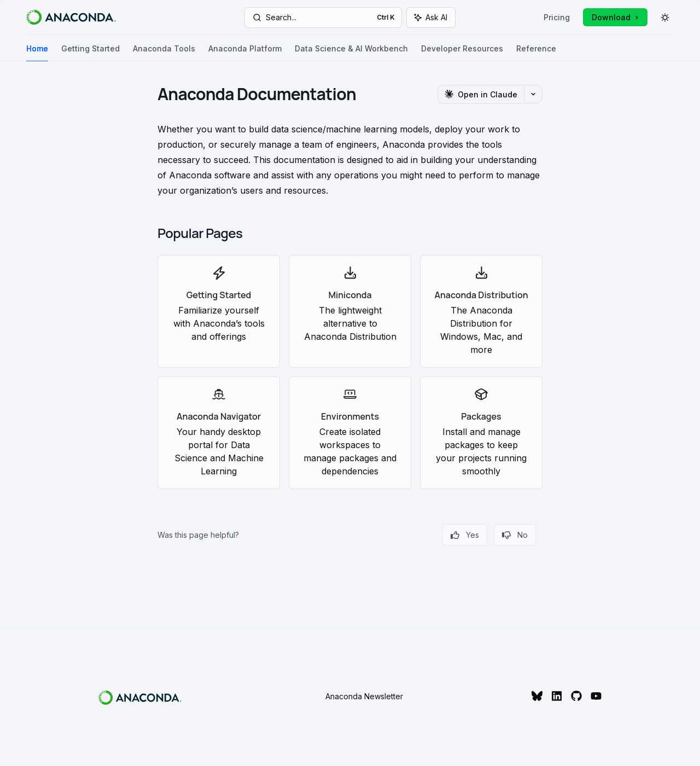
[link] (219, 311)
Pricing (557, 17)
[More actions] (533, 94)
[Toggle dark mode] (665, 18)
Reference (536, 53)
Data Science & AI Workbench (351, 53)
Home (37, 53)
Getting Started (91, 53)
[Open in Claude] (481, 94)
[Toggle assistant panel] (431, 18)
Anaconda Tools (164, 53)
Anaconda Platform (245, 53)
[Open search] (323, 18)
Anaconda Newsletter (364, 696)
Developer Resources (462, 53)
